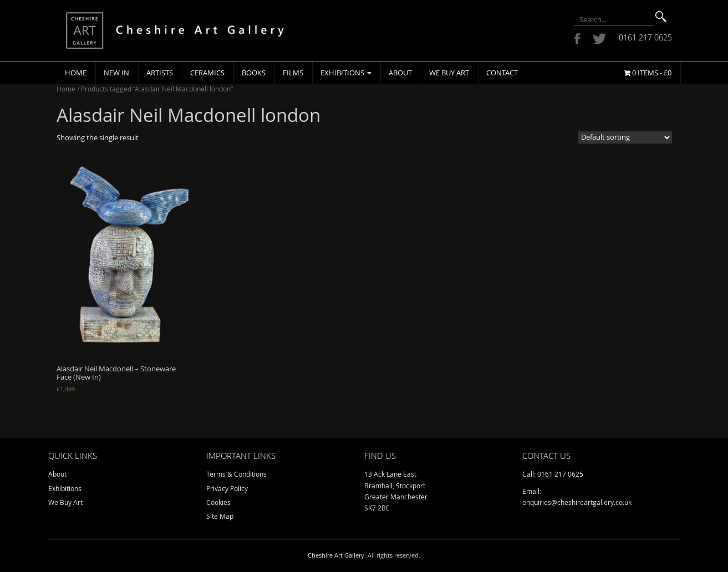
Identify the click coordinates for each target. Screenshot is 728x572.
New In (116, 73)
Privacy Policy (227, 488)
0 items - (648, 73)
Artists (160, 73)
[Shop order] (625, 137)
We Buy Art (449, 73)
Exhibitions (346, 73)
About (400, 73)
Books (254, 73)
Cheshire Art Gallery (336, 555)
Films (293, 73)
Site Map (220, 516)
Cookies (218, 502)
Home (76, 73)
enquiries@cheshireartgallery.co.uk (577, 502)
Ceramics (207, 73)
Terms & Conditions (236, 474)
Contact (502, 73)
